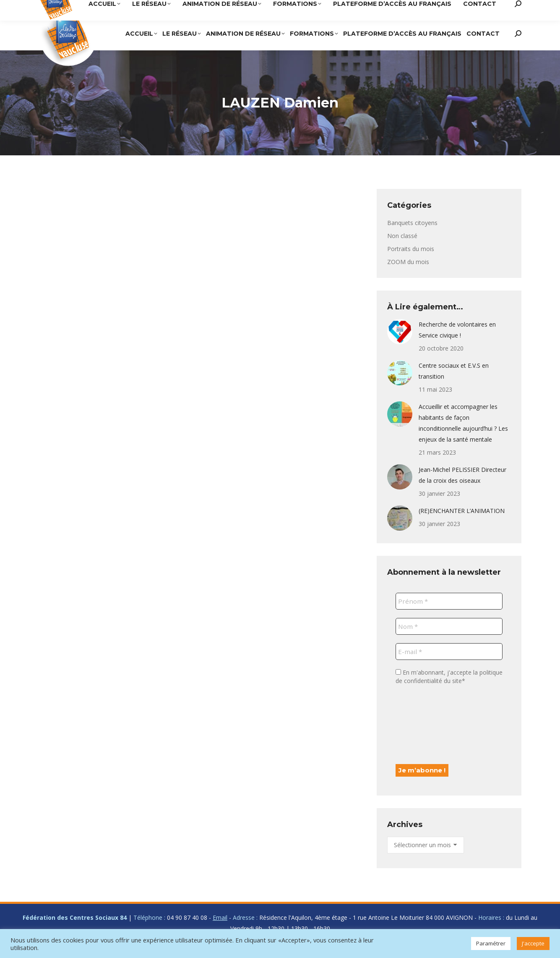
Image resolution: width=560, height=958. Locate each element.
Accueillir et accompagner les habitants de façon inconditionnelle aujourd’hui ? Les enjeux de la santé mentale (463, 423)
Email (220, 917)
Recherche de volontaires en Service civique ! (457, 330)
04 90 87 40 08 (367, 8)
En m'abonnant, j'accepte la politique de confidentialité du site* (449, 677)
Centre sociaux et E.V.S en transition (454, 371)
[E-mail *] (449, 652)
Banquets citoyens (412, 223)
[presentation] (430, 724)
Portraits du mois (411, 249)
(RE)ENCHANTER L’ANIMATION (462, 511)
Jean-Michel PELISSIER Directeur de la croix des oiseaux (462, 475)
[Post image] (400, 332)
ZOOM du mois (408, 262)
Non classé (402, 236)
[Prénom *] (449, 601)
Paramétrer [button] (491, 943)
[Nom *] (449, 626)
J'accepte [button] (533, 943)
